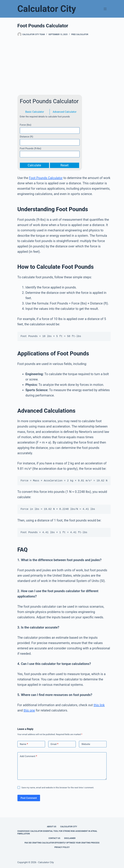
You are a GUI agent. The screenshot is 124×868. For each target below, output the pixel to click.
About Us (52, 827)
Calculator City (47, 9)
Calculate (34, 165)
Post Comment (29, 798)
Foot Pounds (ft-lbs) (31, 148)
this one (29, 710)
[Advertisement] (62, 66)
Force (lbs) (26, 125)
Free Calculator (80, 34)
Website (86, 744)
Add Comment (28, 756)
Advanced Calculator (65, 112)
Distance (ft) (27, 137)
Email (55, 744)
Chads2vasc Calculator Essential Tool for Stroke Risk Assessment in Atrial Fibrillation (57, 832)
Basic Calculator (35, 112)
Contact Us (54, 838)
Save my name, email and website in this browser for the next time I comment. (58, 788)
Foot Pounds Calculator (46, 178)
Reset (64, 165)
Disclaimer (70, 838)
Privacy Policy (62, 847)
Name (24, 744)
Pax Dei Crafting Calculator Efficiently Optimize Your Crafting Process (62, 843)
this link (99, 705)
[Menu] (105, 9)
